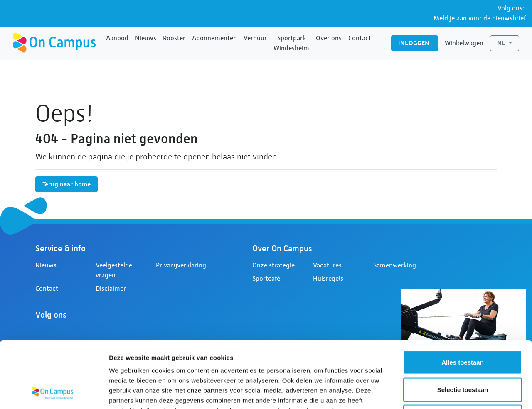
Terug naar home (66, 184)
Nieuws (146, 38)
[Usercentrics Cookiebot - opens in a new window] (54, 393)
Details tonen (449, 393)
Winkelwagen (464, 43)
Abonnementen (214, 38)
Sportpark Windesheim (291, 43)
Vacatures (327, 265)
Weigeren (462, 354)
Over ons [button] (329, 38)
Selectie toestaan (463, 327)
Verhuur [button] (255, 38)
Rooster (174, 38)
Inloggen (415, 43)
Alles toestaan (463, 300)
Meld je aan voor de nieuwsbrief (480, 18)
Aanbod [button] (117, 38)
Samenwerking (395, 265)
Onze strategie (273, 265)
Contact (360, 38)
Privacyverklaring (181, 265)
